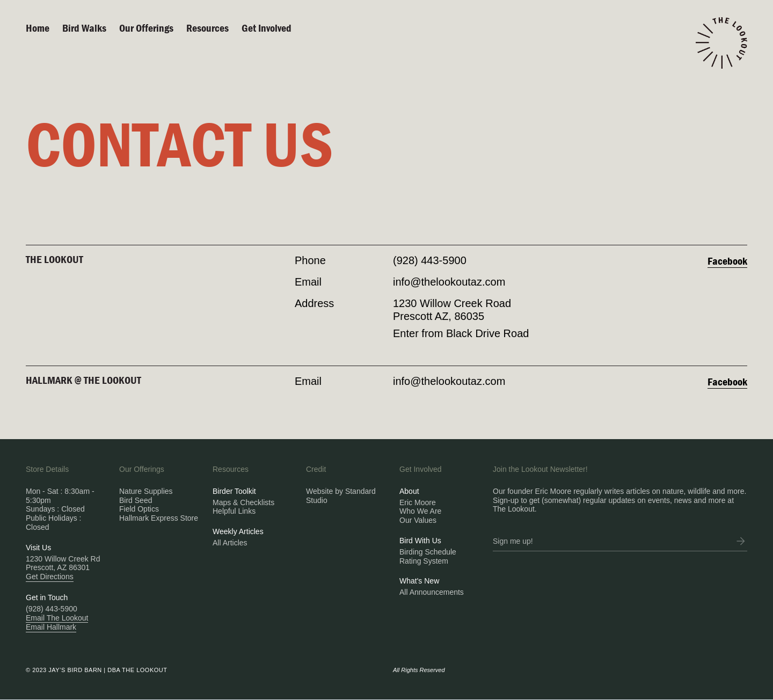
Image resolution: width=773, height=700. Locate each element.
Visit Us (38, 548)
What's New (419, 581)
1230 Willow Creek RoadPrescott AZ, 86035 (452, 310)
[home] (721, 43)
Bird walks (84, 28)
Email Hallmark (51, 627)
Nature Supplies (146, 491)
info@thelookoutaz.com (449, 282)
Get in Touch (47, 597)
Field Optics (139, 509)
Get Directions (50, 577)
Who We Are (420, 511)
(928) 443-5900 (430, 260)
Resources (207, 28)
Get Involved (267, 28)
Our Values (418, 520)
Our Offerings (146, 28)
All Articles (230, 543)
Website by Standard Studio (341, 496)
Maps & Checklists (243, 502)
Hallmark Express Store (159, 518)
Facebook (727, 261)
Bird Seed (136, 500)
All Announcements (432, 592)
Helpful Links (234, 511)
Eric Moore (418, 502)
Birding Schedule (428, 552)
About (409, 491)
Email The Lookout (57, 618)
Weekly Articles (238, 531)
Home (38, 28)
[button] (153, 28)
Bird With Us (420, 541)
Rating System (424, 561)
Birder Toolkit (234, 491)
